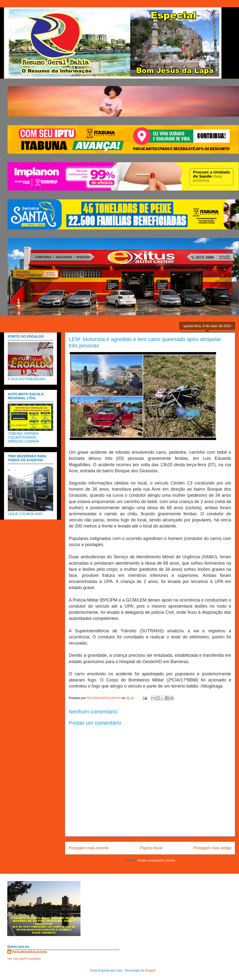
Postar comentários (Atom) (156, 860)
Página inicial (151, 848)
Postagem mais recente (89, 848)
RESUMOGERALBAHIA (30, 952)
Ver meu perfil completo (24, 959)
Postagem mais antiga (212, 848)
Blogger (150, 970)
